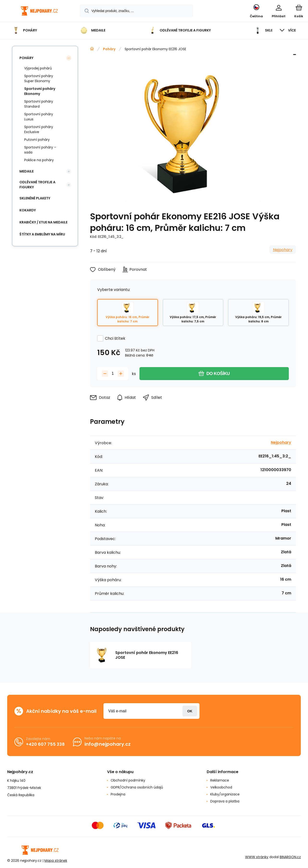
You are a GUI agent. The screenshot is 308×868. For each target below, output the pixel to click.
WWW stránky (257, 857)
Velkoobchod (221, 787)
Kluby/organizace (225, 794)
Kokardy (28, 210)
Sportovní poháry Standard (39, 104)
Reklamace (220, 780)
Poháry (109, 49)
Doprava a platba (225, 801)
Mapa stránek (56, 861)
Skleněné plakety (35, 198)
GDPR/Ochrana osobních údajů (137, 787)
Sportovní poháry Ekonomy (40, 91)
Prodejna (118, 794)
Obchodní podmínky (128, 780)
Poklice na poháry (39, 160)
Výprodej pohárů (38, 68)
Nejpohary (283, 250)
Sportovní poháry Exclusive (39, 129)
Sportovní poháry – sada (40, 150)
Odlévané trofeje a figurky (37, 185)
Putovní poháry (37, 140)
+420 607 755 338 (45, 744)
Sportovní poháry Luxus (39, 117)
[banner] (39, 12)
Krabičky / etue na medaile (43, 222)
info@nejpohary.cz (108, 744)
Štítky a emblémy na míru (42, 234)
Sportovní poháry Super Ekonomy (39, 78)
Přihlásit (190, 711)
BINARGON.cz (290, 857)
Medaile (27, 171)
